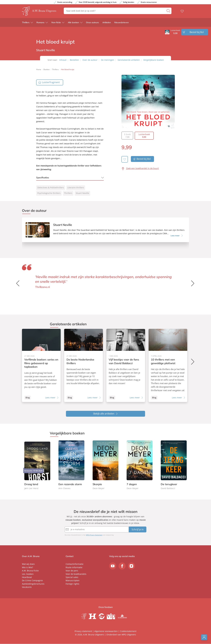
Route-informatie (74, 568)
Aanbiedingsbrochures (33, 584)
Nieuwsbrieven (121, 23)
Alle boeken (73, 23)
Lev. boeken (28, 574)
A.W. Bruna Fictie (30, 571)
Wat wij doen (28, 564)
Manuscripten (73, 581)
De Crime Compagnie (32, 581)
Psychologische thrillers (49, 193)
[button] (193, 283)
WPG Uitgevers (129, 635)
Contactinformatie (75, 564)
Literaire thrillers (76, 188)
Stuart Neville (82, 193)
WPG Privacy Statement (94, 535)
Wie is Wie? (27, 568)
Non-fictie (56, 23)
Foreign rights (72, 584)
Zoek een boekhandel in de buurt (142, 168)
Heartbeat (27, 577)
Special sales (72, 577)
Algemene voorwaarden (106, 631)
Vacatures (27, 587)
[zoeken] (169, 11)
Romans (40, 23)
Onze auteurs (92, 23)
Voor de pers (72, 571)
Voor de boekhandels (76, 574)
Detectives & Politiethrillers (51, 188)
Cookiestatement (128, 631)
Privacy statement (83, 631)
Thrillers (26, 23)
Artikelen (107, 23)
